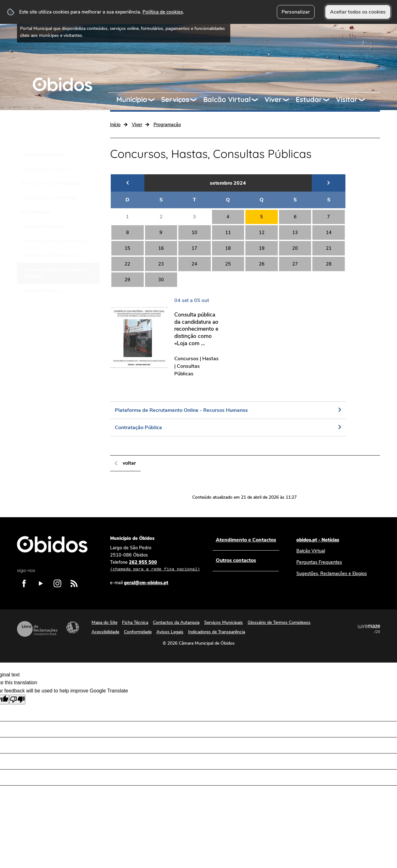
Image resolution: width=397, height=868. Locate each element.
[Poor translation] (17, 700)
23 (161, 264)
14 (329, 232)
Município (132, 99)
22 (127, 264)
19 (262, 248)
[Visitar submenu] (365, 100)
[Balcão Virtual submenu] (258, 100)
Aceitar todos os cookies (358, 12)
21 (329, 248)
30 (161, 280)
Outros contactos (236, 560)
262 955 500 (155, 566)
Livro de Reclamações (37, 629)
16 (161, 248)
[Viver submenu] (289, 100)
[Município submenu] (154, 100)
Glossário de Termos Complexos (279, 622)
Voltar (129, 463)
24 (194, 264)
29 (127, 280)
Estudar (309, 99)
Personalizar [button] (296, 12)
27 (295, 264)
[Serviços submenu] (196, 100)
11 (228, 232)
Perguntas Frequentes (319, 562)
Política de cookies (163, 12)
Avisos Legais (170, 632)
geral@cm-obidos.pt (146, 583)
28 (329, 264)
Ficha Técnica (135, 622)
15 (127, 248)
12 (262, 232)
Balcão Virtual (227, 99)
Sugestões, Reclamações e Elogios (332, 574)
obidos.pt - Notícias (318, 540)
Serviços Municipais (224, 622)
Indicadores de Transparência (217, 632)
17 (194, 248)
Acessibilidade (73, 627)
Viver (273, 99)
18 (228, 248)
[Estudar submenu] (329, 100)
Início (115, 125)
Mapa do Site (104, 622)
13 (295, 232)
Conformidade (138, 632)
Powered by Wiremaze (369, 629)
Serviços (175, 99)
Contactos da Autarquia (176, 622)
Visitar (347, 99)
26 (262, 264)
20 (295, 248)
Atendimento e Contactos (246, 540)
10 (194, 232)
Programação (167, 125)
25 (228, 264)
